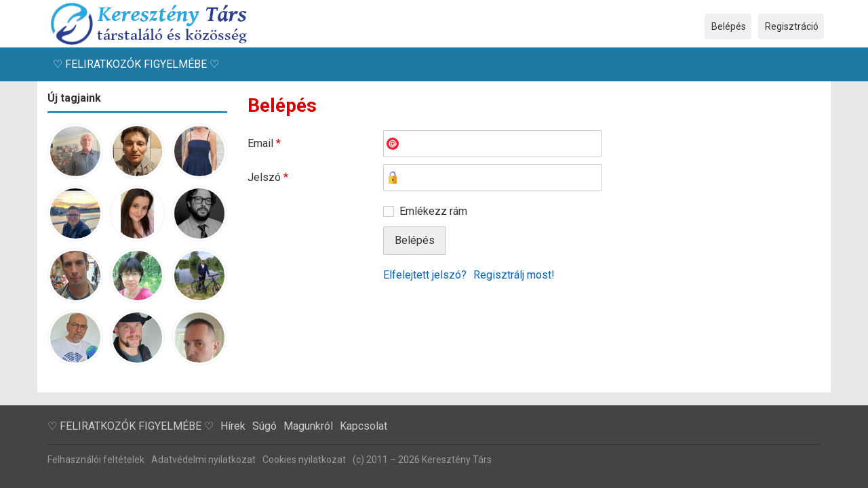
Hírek (233, 426)
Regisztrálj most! (514, 275)
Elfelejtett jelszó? (425, 275)
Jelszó (268, 177)
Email (264, 143)
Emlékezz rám (433, 211)
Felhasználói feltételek (96, 460)
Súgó (264, 426)
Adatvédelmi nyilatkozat (203, 460)
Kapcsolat (363, 426)
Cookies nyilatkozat (304, 460)
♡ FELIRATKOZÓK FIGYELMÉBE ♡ (136, 64)
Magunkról (308, 426)
